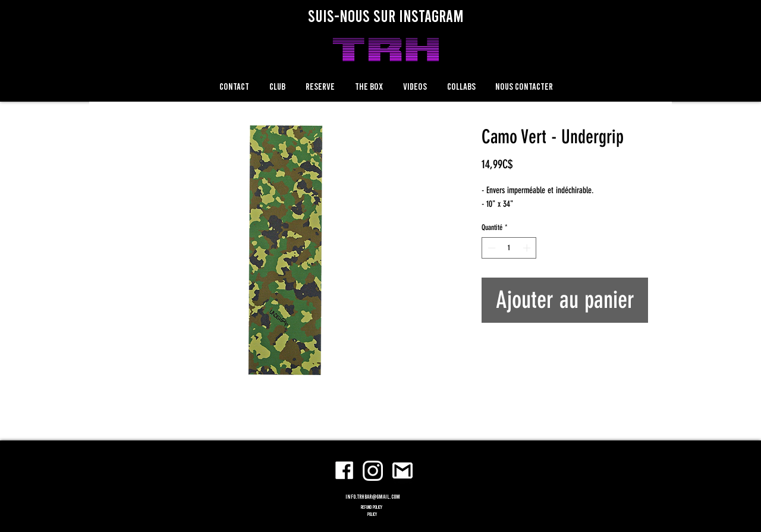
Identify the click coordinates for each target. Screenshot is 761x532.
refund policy (372, 507)
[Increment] (528, 248)
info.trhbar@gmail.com (373, 496)
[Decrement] (490, 248)
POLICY (372, 514)
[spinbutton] (509, 248)
